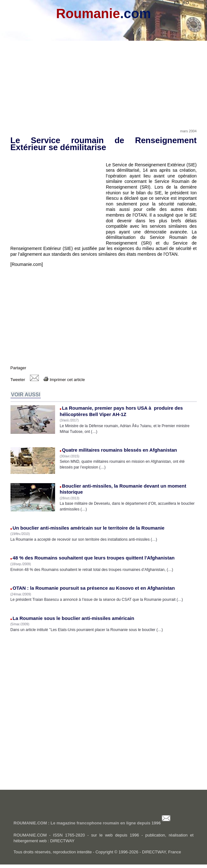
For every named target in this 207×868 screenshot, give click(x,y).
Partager (18, 368)
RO (186, 3)
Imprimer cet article (64, 380)
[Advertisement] (104, 77)
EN (177, 3)
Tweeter (18, 380)
